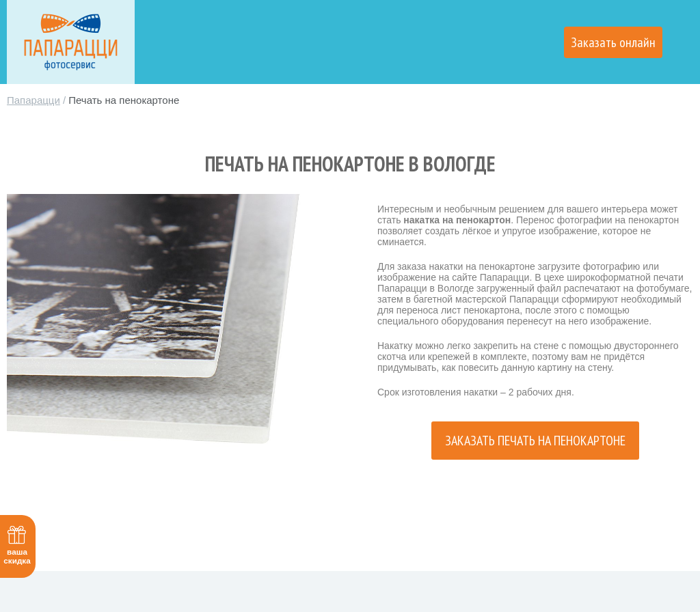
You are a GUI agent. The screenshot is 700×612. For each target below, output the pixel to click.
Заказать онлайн (613, 42)
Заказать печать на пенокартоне (535, 441)
